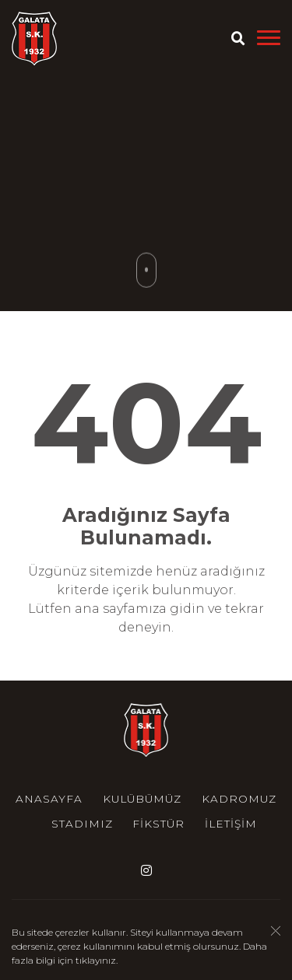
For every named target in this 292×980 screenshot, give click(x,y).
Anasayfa (49, 799)
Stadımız (82, 824)
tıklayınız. (97, 962)
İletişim (231, 824)
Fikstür (158, 824)
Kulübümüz (142, 799)
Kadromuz (239, 799)
